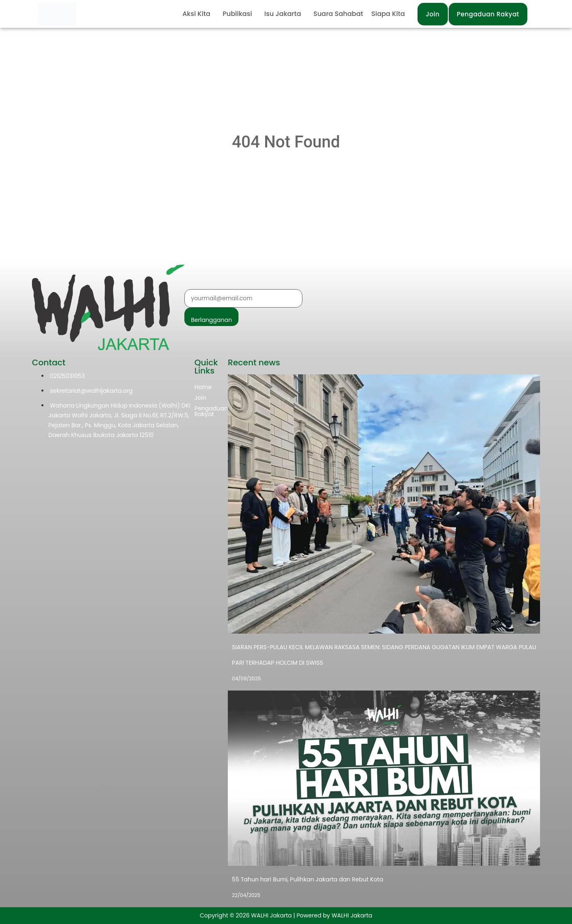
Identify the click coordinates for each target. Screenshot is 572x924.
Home (203, 387)
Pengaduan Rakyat (211, 411)
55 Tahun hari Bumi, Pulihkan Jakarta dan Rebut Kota (308, 879)
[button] (198, 14)
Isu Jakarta (283, 14)
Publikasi (237, 14)
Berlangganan (211, 320)
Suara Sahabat (338, 14)
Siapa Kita (388, 14)
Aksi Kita (196, 14)
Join (201, 398)
